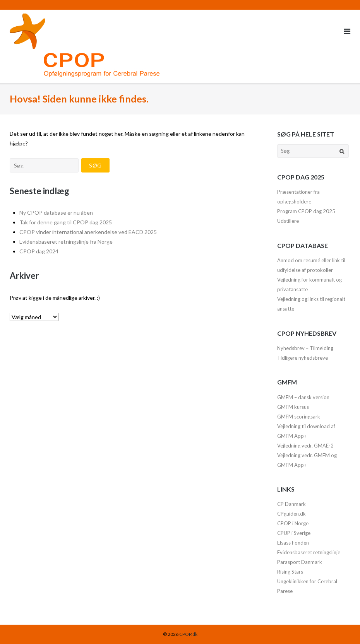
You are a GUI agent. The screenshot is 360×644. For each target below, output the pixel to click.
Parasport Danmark (300, 562)
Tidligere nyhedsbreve (303, 358)
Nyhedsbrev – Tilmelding (305, 348)
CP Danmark (291, 504)
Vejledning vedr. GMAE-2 (305, 446)
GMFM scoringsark (299, 417)
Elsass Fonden (293, 543)
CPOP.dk (188, 634)
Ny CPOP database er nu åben (56, 213)
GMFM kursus (293, 407)
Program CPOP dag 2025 (306, 211)
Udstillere (288, 221)
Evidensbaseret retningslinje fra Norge (66, 242)
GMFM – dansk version (303, 397)
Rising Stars (290, 572)
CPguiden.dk (291, 514)
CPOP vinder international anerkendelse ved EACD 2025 (88, 232)
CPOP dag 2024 (39, 251)
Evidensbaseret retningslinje (309, 552)
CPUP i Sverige (294, 533)
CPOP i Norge (293, 523)
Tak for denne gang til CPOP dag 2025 (66, 222)
